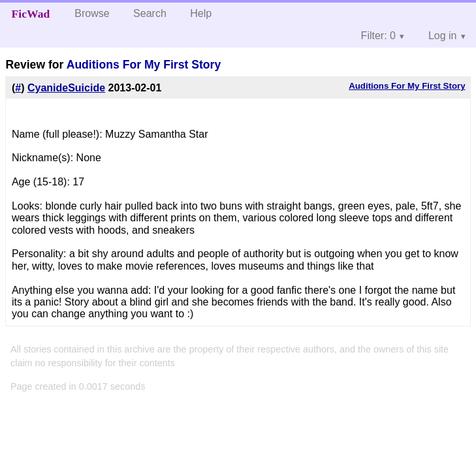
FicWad (31, 14)
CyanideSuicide (66, 88)
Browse (92, 13)
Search (150, 13)
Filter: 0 (378, 36)
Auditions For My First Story (144, 65)
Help (201, 13)
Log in (443, 36)
